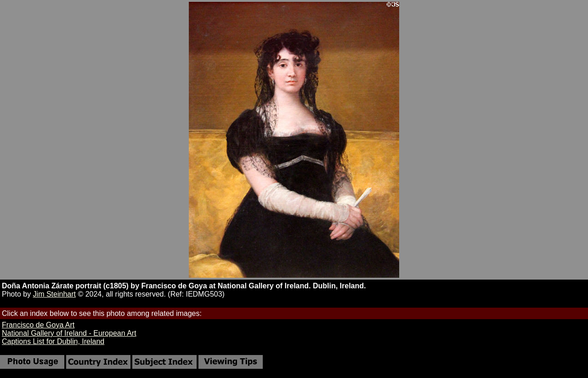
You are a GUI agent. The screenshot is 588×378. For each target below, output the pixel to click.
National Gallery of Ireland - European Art (69, 333)
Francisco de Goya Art (38, 325)
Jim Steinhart (54, 294)
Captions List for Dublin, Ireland (53, 341)
